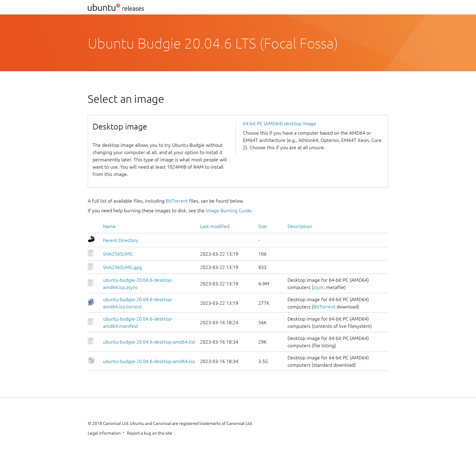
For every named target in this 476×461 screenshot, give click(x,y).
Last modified (215, 226)
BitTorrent (177, 201)
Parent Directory (121, 240)
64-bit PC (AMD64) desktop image (279, 123)
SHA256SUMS (118, 254)
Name (109, 226)
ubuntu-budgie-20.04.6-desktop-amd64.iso (149, 361)
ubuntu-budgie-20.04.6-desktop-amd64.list (149, 342)
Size (263, 226)
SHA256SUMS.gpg (122, 267)
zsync (319, 287)
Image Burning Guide (229, 210)
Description (300, 226)
